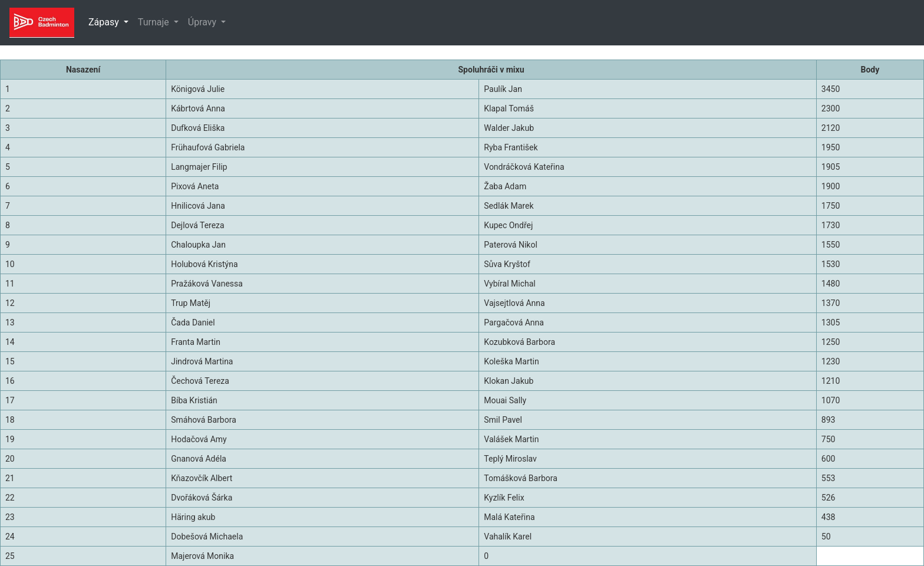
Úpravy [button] (203, 22)
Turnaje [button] (155, 22)
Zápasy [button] (105, 22)
